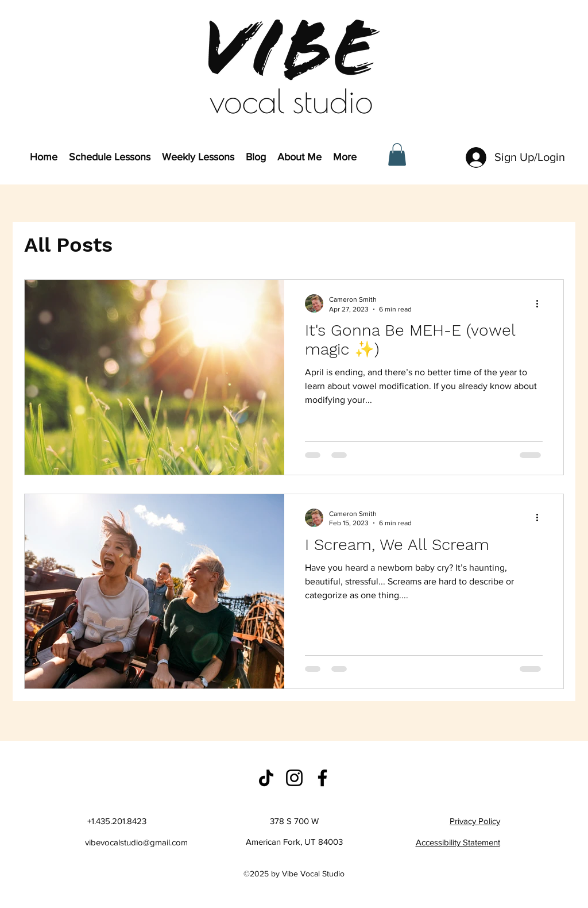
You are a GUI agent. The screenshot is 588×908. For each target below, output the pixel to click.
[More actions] (541, 303)
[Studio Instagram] (294, 778)
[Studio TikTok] (266, 778)
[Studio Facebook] (322, 778)
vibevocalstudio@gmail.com (136, 842)
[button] (397, 154)
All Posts (68, 245)
